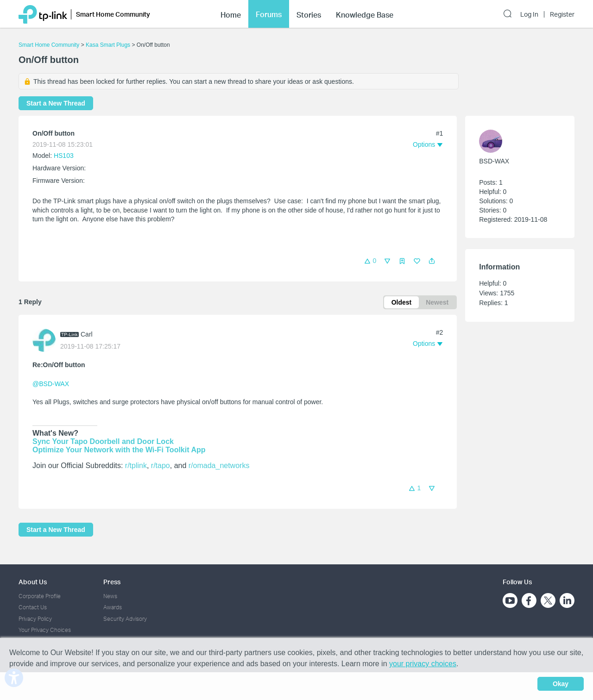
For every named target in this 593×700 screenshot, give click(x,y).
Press (112, 582)
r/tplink (136, 466)
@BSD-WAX (51, 384)
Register (562, 14)
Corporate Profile (40, 596)
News (110, 596)
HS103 (64, 156)
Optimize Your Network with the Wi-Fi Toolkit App (119, 450)
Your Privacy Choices (45, 630)
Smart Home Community (49, 45)
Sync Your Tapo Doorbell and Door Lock (103, 441)
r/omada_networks (219, 466)
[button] (432, 261)
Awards (113, 607)
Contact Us (33, 607)
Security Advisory (125, 619)
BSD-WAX (494, 161)
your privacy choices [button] (423, 664)
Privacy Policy (35, 619)
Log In (529, 14)
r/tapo (161, 466)
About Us (33, 582)
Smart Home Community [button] (113, 14)
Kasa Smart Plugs (108, 45)
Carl (87, 334)
